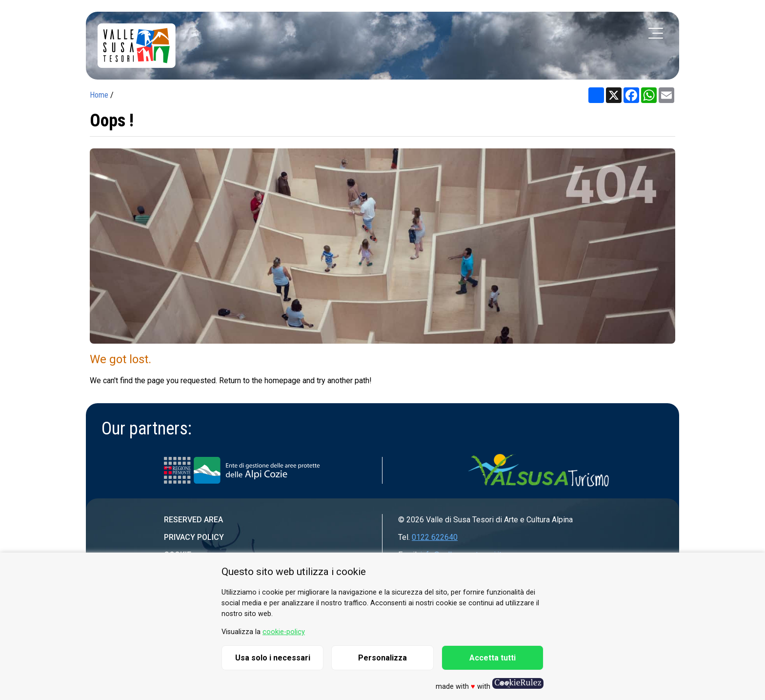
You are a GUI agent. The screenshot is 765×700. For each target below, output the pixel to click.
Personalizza (382, 658)
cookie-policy (284, 632)
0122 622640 (435, 537)
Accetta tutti (493, 658)
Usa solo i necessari (273, 658)
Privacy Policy (194, 537)
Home (99, 95)
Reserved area (193, 520)
